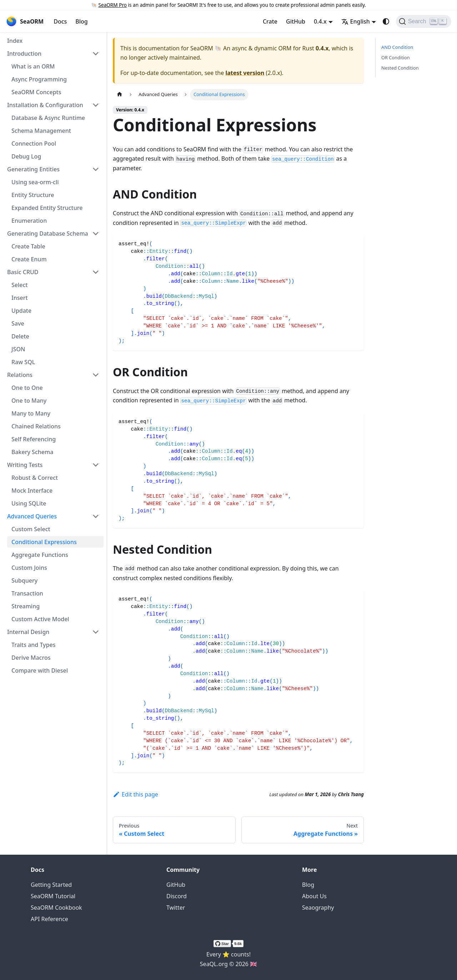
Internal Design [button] (28, 632)
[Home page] (120, 94)
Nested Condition (400, 68)
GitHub (296, 21)
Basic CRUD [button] (23, 272)
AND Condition (397, 47)
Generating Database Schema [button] (48, 233)
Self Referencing (34, 439)
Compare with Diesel (40, 670)
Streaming (26, 606)
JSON (18, 349)
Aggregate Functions (40, 555)
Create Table (28, 246)
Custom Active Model (40, 619)
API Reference (49, 919)
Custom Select (31, 529)
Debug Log (26, 156)
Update (21, 311)
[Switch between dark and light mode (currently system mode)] (386, 21)
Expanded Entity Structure (47, 208)
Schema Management (41, 131)
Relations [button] (20, 375)
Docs (60, 21)
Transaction (27, 593)
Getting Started (51, 885)
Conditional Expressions (44, 542)
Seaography (318, 908)
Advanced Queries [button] (32, 516)
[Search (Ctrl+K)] (424, 21)
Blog (81, 21)
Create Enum (29, 259)
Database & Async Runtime (48, 118)
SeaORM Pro (113, 5)
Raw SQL (23, 362)
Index (15, 41)
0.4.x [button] (320, 21)
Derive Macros (31, 658)
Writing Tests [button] (25, 465)
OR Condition (396, 57)
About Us (314, 896)
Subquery (24, 581)
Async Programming (39, 79)
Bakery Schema (32, 452)
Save (18, 323)
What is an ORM (33, 66)
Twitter (176, 908)
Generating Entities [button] (33, 169)
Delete (20, 336)
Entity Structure (33, 195)
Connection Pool (34, 144)
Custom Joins (29, 568)
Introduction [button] (24, 54)
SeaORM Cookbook (56, 908)
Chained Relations (36, 426)
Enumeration (29, 221)
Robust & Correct (35, 478)
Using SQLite (29, 503)
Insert (20, 298)
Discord (177, 896)
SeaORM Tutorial (53, 896)
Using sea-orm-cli (35, 182)
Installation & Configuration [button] (45, 105)
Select (19, 285)
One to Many (29, 401)
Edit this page (135, 794)
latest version (245, 73)
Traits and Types (33, 645)
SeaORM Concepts (36, 92)
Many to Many (31, 413)
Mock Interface (32, 491)
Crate (270, 21)
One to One (27, 388)
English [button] (356, 21)
